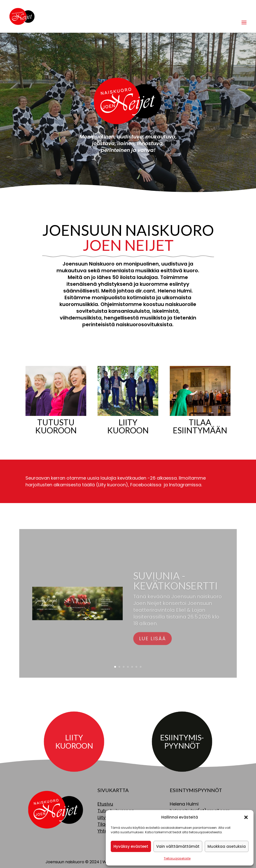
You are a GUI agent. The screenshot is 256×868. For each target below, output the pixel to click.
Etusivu (105, 804)
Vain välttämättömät (178, 846)
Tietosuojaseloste (177, 858)
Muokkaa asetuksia (227, 846)
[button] (246, 817)
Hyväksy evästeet (131, 846)
